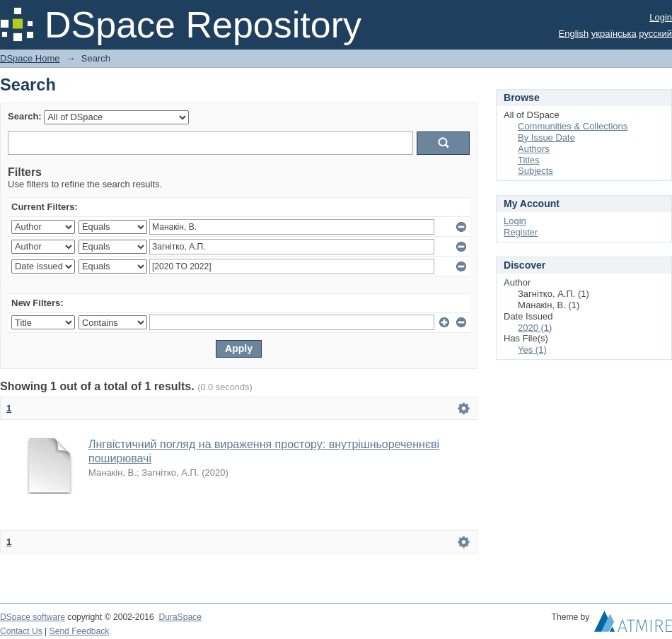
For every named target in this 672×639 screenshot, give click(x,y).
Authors (534, 149)
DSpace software (33, 617)
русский (655, 34)
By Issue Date (546, 137)
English (574, 34)
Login (661, 17)
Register (521, 232)
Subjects (535, 171)
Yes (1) (532, 350)
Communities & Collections (573, 126)
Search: (25, 116)
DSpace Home (30, 58)
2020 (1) (535, 328)
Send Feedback (80, 631)
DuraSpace (180, 617)
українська (614, 34)
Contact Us (21, 631)
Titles (529, 160)
